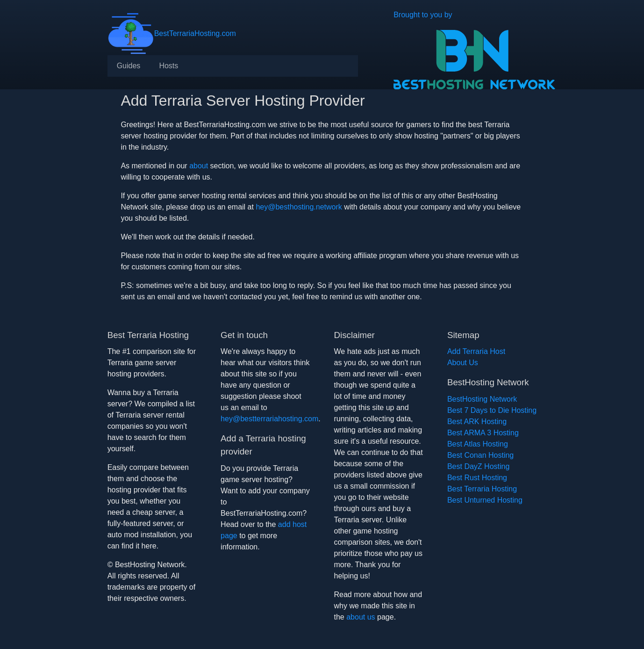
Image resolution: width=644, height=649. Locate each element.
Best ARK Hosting (477, 422)
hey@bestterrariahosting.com (269, 419)
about (199, 166)
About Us (463, 363)
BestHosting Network (482, 399)
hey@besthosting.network (299, 207)
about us (361, 617)
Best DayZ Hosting (478, 466)
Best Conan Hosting (480, 455)
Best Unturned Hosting (485, 500)
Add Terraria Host (476, 351)
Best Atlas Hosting (478, 444)
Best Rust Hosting (477, 478)
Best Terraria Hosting (482, 489)
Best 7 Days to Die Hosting (492, 410)
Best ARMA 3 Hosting (483, 433)
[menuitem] (129, 66)
